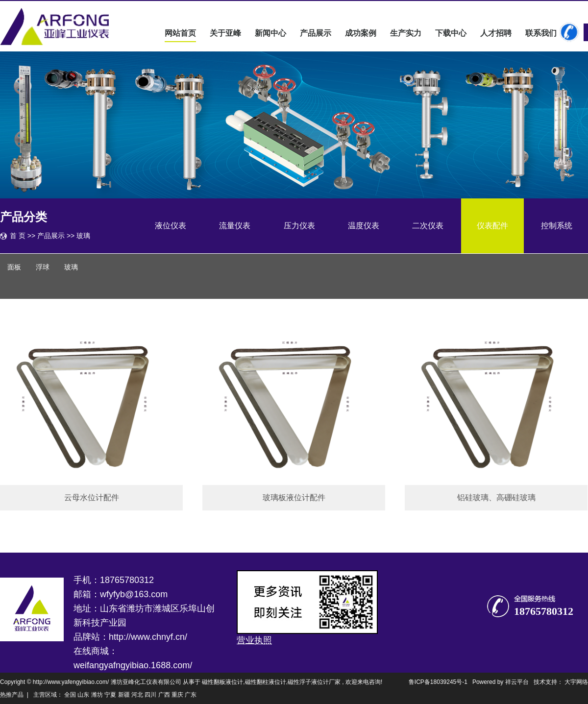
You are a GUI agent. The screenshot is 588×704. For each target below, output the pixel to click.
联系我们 (541, 33)
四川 (150, 695)
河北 (137, 695)
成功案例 (361, 33)
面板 (14, 267)
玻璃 (83, 236)
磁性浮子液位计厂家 (314, 682)
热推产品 (12, 695)
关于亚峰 (225, 33)
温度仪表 (364, 226)
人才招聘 (496, 33)
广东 (191, 695)
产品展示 (316, 33)
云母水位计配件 (92, 498)
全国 (70, 695)
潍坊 (97, 695)
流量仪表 (235, 226)
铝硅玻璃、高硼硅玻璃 (496, 498)
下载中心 (451, 33)
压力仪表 (299, 226)
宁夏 (110, 695)
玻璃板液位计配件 (294, 498)
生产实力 (406, 33)
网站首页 (180, 33)
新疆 (124, 695)
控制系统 (557, 226)
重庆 (177, 695)
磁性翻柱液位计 (266, 682)
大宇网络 (576, 682)
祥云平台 (517, 682)
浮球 (43, 267)
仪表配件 (492, 226)
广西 (164, 695)
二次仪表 (428, 226)
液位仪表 (171, 226)
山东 (83, 695)
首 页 (18, 236)
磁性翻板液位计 (222, 682)
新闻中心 (270, 33)
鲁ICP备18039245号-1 (438, 682)
